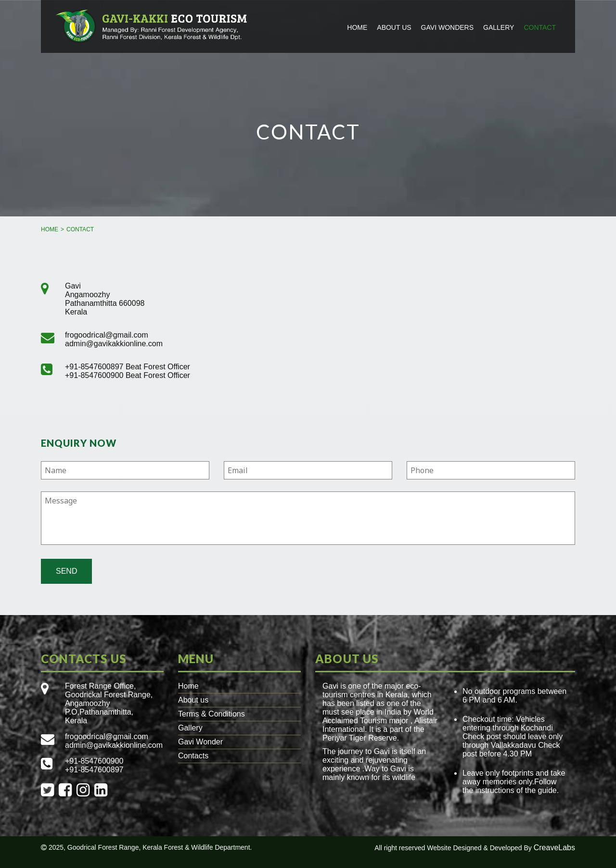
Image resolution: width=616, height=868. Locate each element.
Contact (540, 27)
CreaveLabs (554, 848)
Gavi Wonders (447, 27)
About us (394, 27)
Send (66, 571)
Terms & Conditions (212, 714)
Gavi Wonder (200, 742)
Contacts (193, 756)
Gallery (499, 27)
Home (357, 27)
